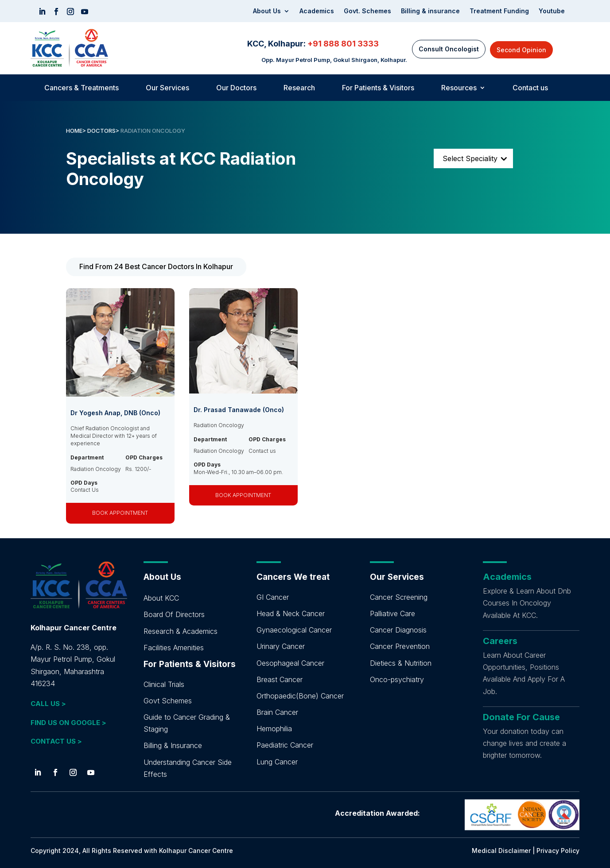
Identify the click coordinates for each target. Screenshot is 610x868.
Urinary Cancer (281, 646)
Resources (459, 88)
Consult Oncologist (449, 49)
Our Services (167, 88)
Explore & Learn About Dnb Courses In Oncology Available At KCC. (527, 603)
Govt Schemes (168, 701)
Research (299, 88)
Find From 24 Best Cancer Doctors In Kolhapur (156, 266)
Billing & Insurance (173, 745)
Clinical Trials (164, 684)
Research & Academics (181, 631)
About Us (267, 11)
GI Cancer (273, 597)
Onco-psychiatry (397, 679)
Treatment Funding (499, 11)
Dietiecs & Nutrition (401, 663)
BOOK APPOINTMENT (120, 513)
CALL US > (48, 704)
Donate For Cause (521, 717)
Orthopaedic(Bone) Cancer (300, 696)
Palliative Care (392, 613)
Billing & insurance (430, 11)
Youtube (552, 11)
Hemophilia (274, 729)
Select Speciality (470, 158)
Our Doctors (236, 88)
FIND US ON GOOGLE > (68, 723)
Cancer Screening (399, 597)
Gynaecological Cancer (294, 630)
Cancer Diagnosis (398, 630)
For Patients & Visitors (378, 88)
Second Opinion (521, 50)
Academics (317, 11)
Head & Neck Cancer (291, 613)
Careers (500, 641)
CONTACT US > (56, 741)
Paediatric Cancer (285, 745)
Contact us (530, 88)
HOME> (76, 131)
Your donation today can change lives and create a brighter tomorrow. (525, 743)
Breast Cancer (280, 679)
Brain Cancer (277, 712)
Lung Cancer (277, 762)
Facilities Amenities (174, 648)
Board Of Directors (174, 614)
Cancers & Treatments (82, 88)
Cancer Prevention (400, 646)
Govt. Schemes (367, 11)
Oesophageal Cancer (290, 663)
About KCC (161, 598)
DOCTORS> (104, 131)
